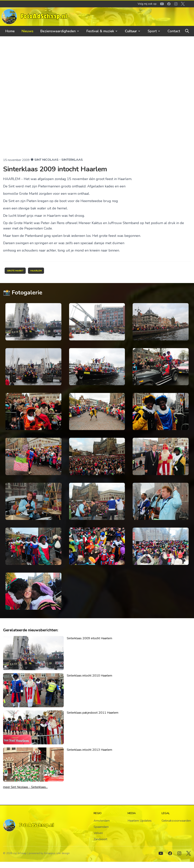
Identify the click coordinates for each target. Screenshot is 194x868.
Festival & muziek (102, 31)
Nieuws (28, 31)
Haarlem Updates (140, 821)
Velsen (98, 833)
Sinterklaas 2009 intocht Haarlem (89, 638)
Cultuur (133, 31)
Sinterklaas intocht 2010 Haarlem (89, 676)
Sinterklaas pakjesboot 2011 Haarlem (93, 713)
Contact (174, 31)
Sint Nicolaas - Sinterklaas (59, 160)
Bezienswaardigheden (60, 31)
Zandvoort (100, 839)
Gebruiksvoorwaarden (176, 821)
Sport (154, 31)
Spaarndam (101, 827)
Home (10, 31)
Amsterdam (102, 821)
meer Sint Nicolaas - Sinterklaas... (25, 787)
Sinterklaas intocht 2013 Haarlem (89, 750)
